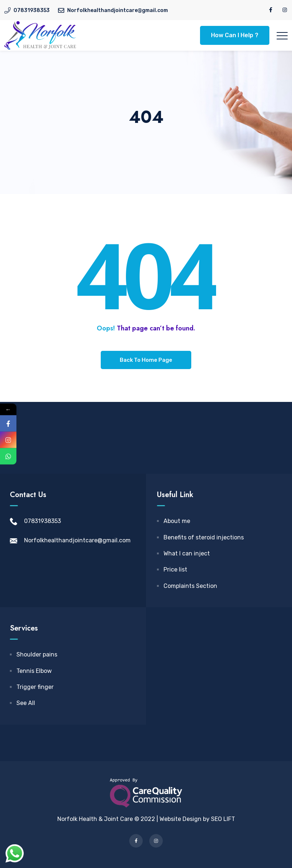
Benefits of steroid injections (204, 537)
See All (26, 703)
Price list (175, 569)
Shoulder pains (37, 654)
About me (177, 521)
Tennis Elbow (34, 671)
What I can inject (187, 553)
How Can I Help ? (235, 35)
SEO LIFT (223, 819)
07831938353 (43, 521)
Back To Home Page (146, 360)
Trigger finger (35, 687)
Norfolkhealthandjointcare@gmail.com (77, 540)
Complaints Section (190, 586)
